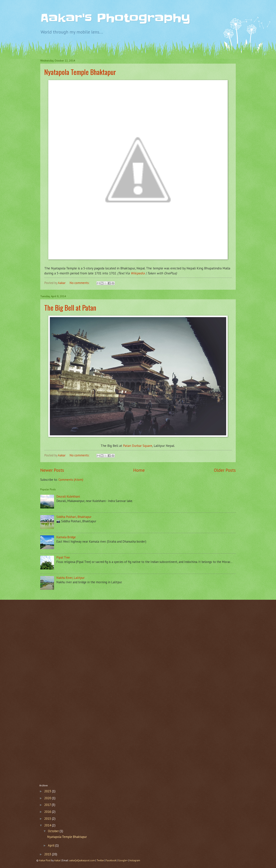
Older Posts (225, 470)
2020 (48, 798)
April (52, 845)
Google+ (123, 860)
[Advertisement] (138, 632)
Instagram (135, 860)
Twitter (100, 860)
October (54, 831)
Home (139, 470)
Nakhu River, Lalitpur (70, 578)
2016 (48, 812)
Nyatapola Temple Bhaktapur (80, 72)
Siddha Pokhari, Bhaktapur (74, 517)
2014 (48, 825)
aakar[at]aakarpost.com (82, 860)
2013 (48, 854)
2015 (48, 819)
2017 (48, 805)
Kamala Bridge (66, 537)
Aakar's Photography (115, 18)
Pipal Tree (63, 557)
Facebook (111, 860)
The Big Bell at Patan (70, 307)
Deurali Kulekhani (68, 496)
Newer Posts (52, 470)
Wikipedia (138, 273)
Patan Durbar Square (138, 446)
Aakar (57, 860)
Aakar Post (45, 860)
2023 (48, 791)
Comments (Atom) (71, 480)
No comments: (80, 283)
